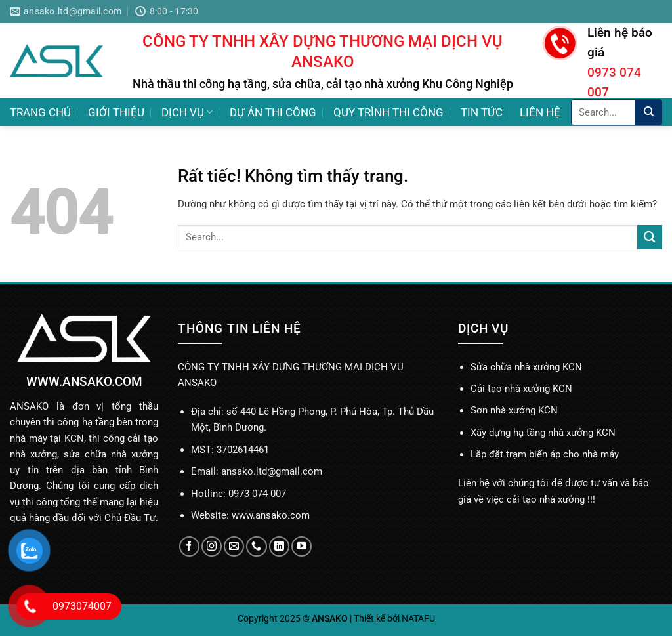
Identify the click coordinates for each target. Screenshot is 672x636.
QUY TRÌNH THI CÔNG (388, 112)
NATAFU (418, 618)
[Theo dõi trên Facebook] (189, 546)
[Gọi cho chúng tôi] (256, 546)
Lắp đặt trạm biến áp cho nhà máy (545, 454)
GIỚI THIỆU (116, 112)
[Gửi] (649, 112)
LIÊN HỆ (540, 112)
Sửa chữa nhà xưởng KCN (526, 367)
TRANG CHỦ (40, 112)
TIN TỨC (482, 112)
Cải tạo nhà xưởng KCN (521, 389)
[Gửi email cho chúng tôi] (234, 546)
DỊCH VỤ (187, 112)
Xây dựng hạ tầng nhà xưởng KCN (543, 433)
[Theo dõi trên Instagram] (212, 546)
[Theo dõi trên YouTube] (302, 546)
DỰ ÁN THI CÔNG (273, 112)
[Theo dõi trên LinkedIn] (279, 546)
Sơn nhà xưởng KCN (514, 410)
